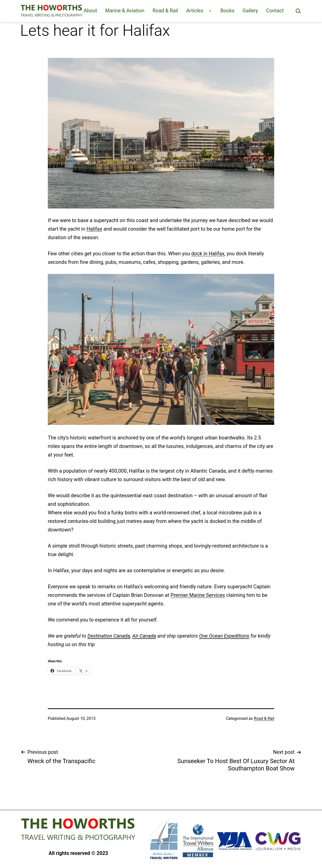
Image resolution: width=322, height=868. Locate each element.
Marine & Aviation (125, 11)
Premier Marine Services (198, 595)
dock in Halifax (208, 254)
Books (227, 11)
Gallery (250, 11)
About (90, 11)
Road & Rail (165, 11)
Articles (195, 11)
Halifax (94, 229)
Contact (275, 11)
